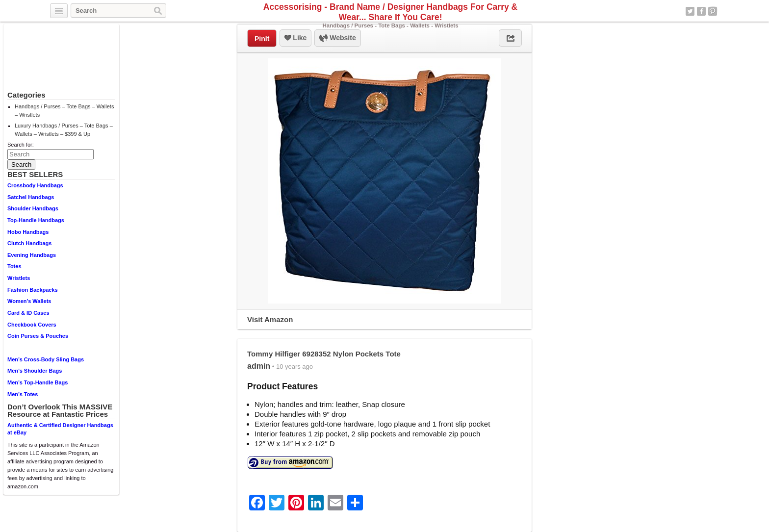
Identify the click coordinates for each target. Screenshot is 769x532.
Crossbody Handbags (35, 185)
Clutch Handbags (29, 243)
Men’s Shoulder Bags (35, 371)
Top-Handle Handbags (36, 220)
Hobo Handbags (28, 232)
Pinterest (713, 11)
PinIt (262, 39)
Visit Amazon (270, 319)
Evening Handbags (32, 255)
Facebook (701, 11)
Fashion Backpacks (33, 290)
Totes (14, 266)
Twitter (690, 11)
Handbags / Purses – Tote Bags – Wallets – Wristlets (64, 111)
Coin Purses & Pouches (38, 336)
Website (337, 38)
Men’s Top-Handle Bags (38, 382)
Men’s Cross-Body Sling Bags (46, 359)
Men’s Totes (23, 394)
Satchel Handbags (31, 197)
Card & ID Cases (28, 313)
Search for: (21, 145)
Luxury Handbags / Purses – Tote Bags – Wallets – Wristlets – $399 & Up (64, 130)
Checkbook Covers (32, 325)
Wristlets (19, 278)
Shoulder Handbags (33, 208)
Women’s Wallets (29, 301)
